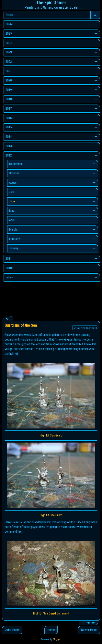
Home (51, 630)
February (14, 239)
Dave (75, 328)
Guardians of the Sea (21, 325)
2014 (9, 137)
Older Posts (12, 630)
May (12, 211)
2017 (9, 109)
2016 (9, 118)
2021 (9, 71)
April (12, 220)
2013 (9, 146)
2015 (9, 127)
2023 (9, 52)
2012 (9, 155)
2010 (9, 268)
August (13, 183)
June (12, 201)
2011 (9, 259)
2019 (9, 90)
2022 (9, 62)
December (16, 164)
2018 (9, 99)
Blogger (57, 639)
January (14, 248)
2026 (9, 24)
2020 (9, 80)
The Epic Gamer (51, 3)
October (14, 173)
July (11, 192)
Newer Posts (89, 630)
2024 (9, 43)
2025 (9, 34)
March (13, 229)
